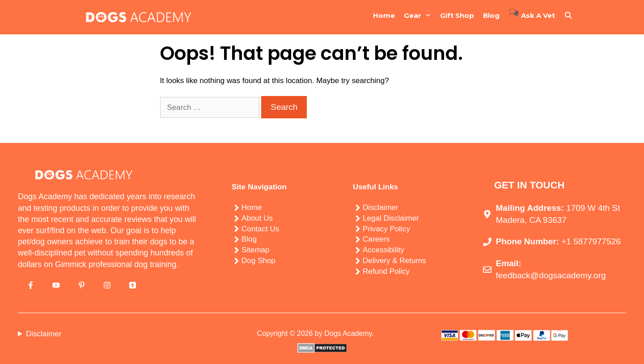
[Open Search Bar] (568, 16)
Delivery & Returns (394, 261)
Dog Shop (258, 261)
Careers (376, 239)
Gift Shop (457, 15)
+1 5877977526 (591, 241)
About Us (257, 218)
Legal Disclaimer (391, 218)
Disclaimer (380, 207)
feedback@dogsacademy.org (551, 275)
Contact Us (260, 229)
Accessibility (383, 250)
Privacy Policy (386, 229)
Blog (491, 15)
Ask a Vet (532, 13)
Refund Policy (386, 271)
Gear (420, 16)
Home (384, 15)
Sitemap (255, 250)
